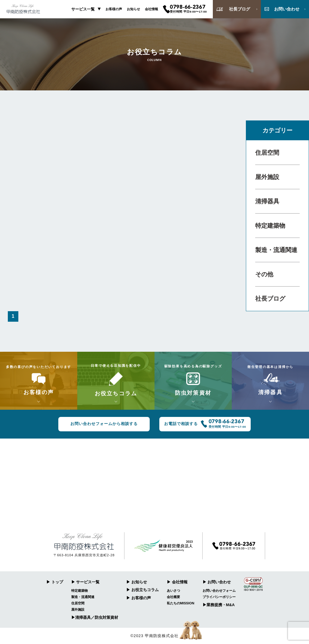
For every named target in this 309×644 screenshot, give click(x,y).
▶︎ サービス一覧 (86, 582)
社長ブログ (270, 299)
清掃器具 (267, 201)
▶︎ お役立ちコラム (142, 590)
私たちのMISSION (181, 603)
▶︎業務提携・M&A (219, 605)
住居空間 (267, 153)
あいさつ (173, 591)
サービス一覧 (83, 9)
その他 (264, 274)
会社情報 (151, 9)
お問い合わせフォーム (219, 591)
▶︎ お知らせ (137, 582)
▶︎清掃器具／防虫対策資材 (95, 617)
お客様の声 (114, 9)
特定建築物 (270, 226)
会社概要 (173, 597)
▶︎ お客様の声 (139, 598)
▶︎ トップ (55, 582)
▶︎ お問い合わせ (217, 582)
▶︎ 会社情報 (177, 582)
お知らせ (133, 9)
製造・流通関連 (276, 250)
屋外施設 (267, 177)
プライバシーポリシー (219, 597)
